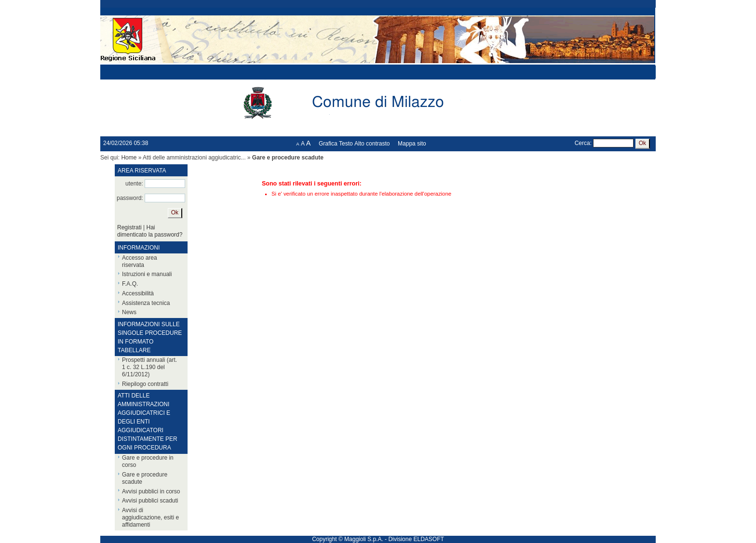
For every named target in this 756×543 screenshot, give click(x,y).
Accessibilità (138, 293)
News (129, 312)
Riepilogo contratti (145, 384)
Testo (346, 144)
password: (130, 198)
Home (129, 158)
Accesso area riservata (140, 261)
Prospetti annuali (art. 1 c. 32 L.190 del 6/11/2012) (149, 367)
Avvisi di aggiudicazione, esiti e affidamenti (150, 517)
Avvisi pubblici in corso (151, 491)
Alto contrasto (372, 144)
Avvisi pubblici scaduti (150, 501)
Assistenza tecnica (146, 303)
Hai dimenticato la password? (150, 231)
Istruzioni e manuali (147, 274)
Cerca (582, 143)
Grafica (328, 144)
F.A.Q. (130, 284)
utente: (134, 184)
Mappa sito (412, 144)
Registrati (129, 227)
